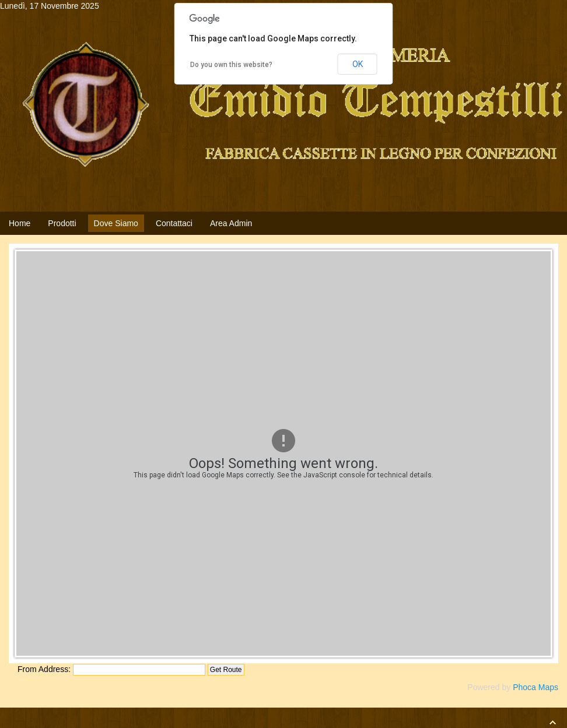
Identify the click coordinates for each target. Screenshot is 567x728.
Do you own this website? (231, 65)
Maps (548, 687)
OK (358, 64)
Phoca (524, 687)
